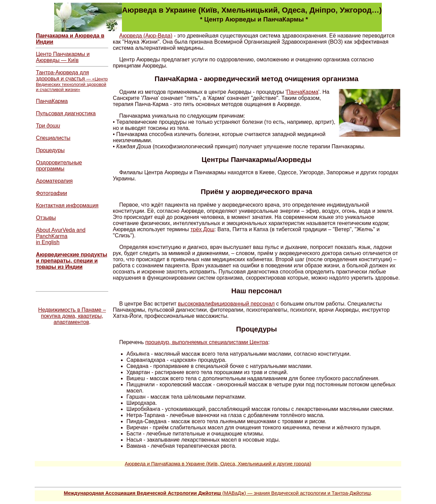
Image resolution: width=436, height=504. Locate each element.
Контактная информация (67, 205)
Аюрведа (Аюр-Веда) (146, 36)
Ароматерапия (54, 181)
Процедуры (50, 150)
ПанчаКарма (52, 101)
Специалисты (53, 138)
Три (48, 126)
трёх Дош (202, 229)
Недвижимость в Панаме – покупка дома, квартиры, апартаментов (72, 316)
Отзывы (46, 218)
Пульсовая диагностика (66, 113)
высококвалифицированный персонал (226, 304)
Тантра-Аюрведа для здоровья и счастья (72, 81)
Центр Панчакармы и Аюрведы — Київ (63, 57)
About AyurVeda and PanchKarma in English (61, 236)
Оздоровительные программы (59, 166)
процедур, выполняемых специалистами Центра (207, 342)
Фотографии (51, 193)
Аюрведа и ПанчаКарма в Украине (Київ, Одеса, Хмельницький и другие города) (218, 464)
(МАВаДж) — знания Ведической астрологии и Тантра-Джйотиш (217, 493)
